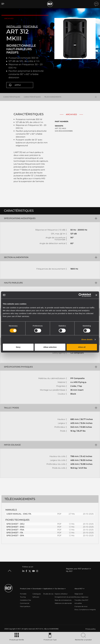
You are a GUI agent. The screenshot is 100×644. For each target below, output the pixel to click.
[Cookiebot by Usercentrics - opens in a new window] (80, 295)
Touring (23, 597)
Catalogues (37, 593)
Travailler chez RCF (81, 600)
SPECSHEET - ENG (15, 526)
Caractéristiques (12, 97)
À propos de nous (81, 606)
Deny (18, 347)
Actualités (78, 603)
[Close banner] (96, 295)
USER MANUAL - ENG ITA (19, 513)
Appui (18, 85)
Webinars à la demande (63, 603)
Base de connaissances (63, 600)
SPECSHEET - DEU (15, 524)
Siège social (79, 593)
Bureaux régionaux (81, 597)
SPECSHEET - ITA (15, 532)
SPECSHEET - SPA (15, 535)
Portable (23, 593)
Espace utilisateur (61, 593)
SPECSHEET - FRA (15, 529)
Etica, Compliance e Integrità (85, 609)
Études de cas (48, 593)
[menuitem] (90, 629)
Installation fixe (25, 600)
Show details (87, 339)
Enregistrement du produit (65, 597)
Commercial (25, 603)
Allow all (82, 347)
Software (36, 597)
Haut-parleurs (25, 606)
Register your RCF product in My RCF (78, 570)
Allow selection (50, 347)
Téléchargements (53, 97)
